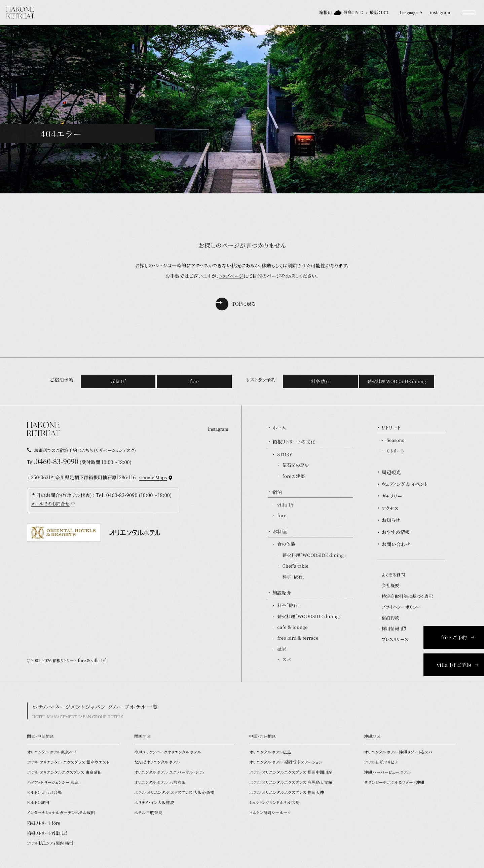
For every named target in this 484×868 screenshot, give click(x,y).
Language (411, 12)
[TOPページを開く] (21, 13)
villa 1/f (118, 381)
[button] (469, 13)
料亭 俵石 (320, 381)
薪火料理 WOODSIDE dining (397, 381)
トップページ (231, 276)
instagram (440, 12)
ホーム (279, 427)
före (194, 381)
